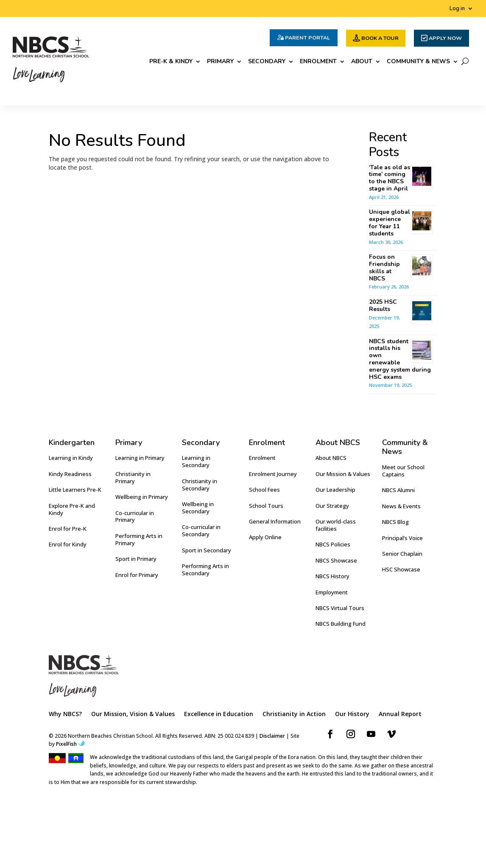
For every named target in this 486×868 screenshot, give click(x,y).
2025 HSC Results (383, 305)
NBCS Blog (395, 522)
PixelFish (70, 744)
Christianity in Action (294, 714)
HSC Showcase (401, 569)
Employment (332, 592)
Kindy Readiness (70, 474)
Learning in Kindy (71, 458)
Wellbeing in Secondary (198, 508)
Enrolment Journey (273, 474)
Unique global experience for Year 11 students (390, 223)
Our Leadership (335, 490)
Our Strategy (332, 506)
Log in (457, 9)
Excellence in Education (219, 714)
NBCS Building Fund (341, 624)
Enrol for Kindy (68, 544)
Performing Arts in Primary (139, 539)
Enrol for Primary (137, 575)
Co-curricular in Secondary (201, 531)
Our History (352, 714)
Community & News (418, 62)
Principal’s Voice (402, 538)
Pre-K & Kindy (171, 62)
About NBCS (331, 458)
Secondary (267, 62)
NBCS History (332, 576)
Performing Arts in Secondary (205, 570)
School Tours (266, 506)
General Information (275, 521)
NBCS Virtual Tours (340, 608)
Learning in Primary (140, 458)
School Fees (264, 490)
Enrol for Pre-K (68, 529)
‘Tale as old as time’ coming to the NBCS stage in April (390, 178)
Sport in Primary (136, 559)
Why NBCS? (65, 714)
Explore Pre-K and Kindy (72, 509)
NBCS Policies (333, 544)
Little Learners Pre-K (75, 490)
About (362, 62)
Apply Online (265, 537)
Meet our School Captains (403, 471)
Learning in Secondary (196, 461)
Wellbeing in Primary (142, 497)
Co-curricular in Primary (135, 517)
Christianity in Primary (133, 477)
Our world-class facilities (336, 525)
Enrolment (318, 62)
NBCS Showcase (336, 560)
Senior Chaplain (402, 554)
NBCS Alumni (398, 490)
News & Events (401, 506)
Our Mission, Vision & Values (133, 714)
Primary (220, 62)
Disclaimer (272, 736)
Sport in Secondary (207, 550)
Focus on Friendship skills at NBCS (384, 267)
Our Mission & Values (343, 474)
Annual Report (400, 714)
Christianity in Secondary (200, 485)
